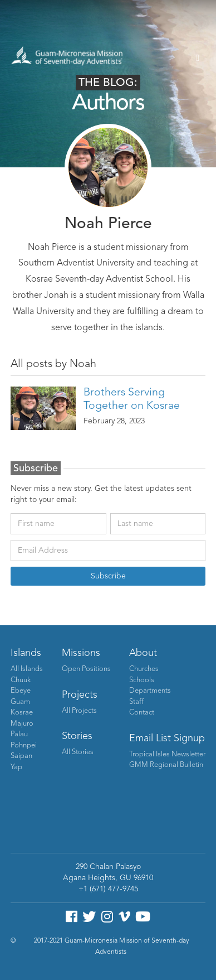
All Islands (27, 669)
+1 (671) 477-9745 (108, 889)
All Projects (79, 711)
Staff (136, 702)
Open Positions (86, 669)
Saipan (21, 756)
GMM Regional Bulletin (166, 765)
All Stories (78, 752)
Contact (142, 713)
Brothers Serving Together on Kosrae (132, 399)
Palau (19, 734)
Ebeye (21, 691)
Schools (142, 680)
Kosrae (22, 713)
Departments (150, 691)
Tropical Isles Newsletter (167, 754)
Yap (16, 767)
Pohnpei (24, 745)
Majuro (22, 724)
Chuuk (21, 680)
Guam (20, 702)
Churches (144, 669)
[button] (198, 58)
